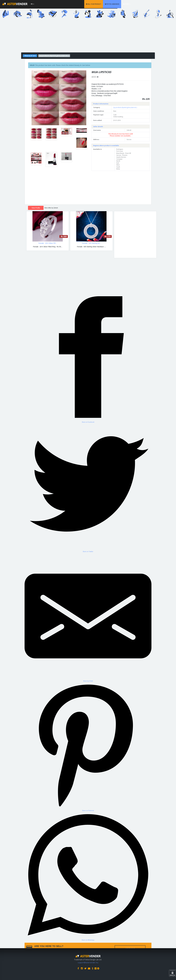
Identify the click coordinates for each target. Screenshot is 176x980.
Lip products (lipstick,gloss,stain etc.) (125, 107)
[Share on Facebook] (88, 358)
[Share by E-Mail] (88, 617)
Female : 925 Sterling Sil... (91, 243)
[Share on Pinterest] (88, 747)
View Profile (36, 208)
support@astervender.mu (88, 962)
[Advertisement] (88, 36)
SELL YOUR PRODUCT (115, 4)
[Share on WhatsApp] (88, 876)
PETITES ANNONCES (133, 4)
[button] (36, 98)
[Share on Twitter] (88, 488)
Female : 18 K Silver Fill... (48, 243)
